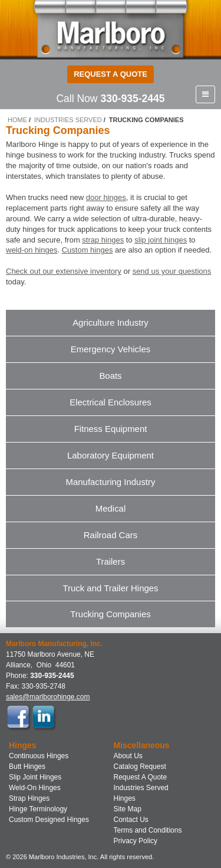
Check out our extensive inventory (64, 271)
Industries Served (68, 120)
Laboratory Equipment (111, 455)
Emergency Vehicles (111, 349)
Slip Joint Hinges (35, 777)
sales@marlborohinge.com (48, 697)
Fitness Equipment (111, 429)
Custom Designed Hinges (49, 820)
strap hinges (103, 240)
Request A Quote (141, 777)
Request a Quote (111, 74)
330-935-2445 (132, 99)
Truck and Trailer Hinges (110, 588)
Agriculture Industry (111, 322)
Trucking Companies (110, 614)
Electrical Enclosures (111, 402)
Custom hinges (88, 250)
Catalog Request (140, 767)
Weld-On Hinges (35, 788)
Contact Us (131, 820)
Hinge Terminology (38, 809)
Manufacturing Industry (111, 482)
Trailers (111, 561)
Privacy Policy (136, 841)
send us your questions (172, 271)
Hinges (125, 798)
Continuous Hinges (39, 756)
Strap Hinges (29, 798)
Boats (110, 376)
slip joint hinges (161, 240)
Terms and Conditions (148, 830)
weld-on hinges (32, 250)
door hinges (106, 197)
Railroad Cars (111, 535)
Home (17, 120)
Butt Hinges (27, 767)
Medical (111, 508)
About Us (128, 756)
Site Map (128, 809)
